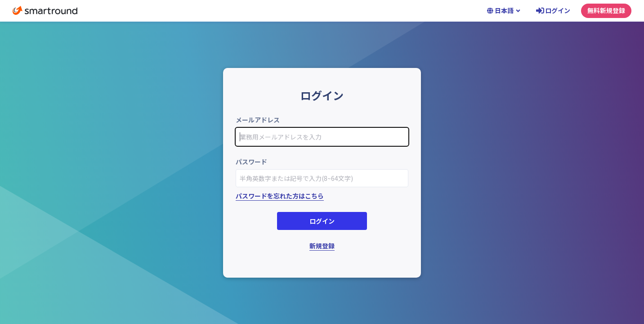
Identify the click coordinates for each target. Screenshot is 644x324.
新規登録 (322, 246)
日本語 (504, 11)
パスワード (251, 162)
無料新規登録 (606, 10)
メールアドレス (258, 120)
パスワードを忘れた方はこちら (280, 196)
